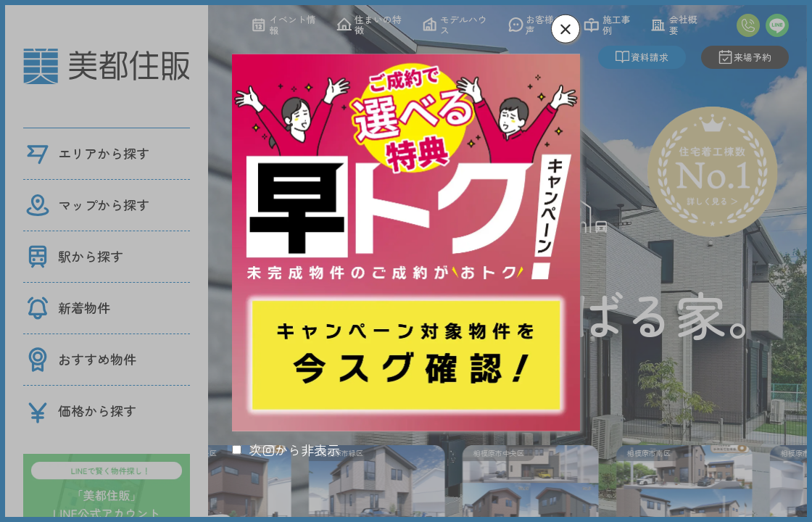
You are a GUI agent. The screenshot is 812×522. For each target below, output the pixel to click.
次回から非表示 (294, 450)
